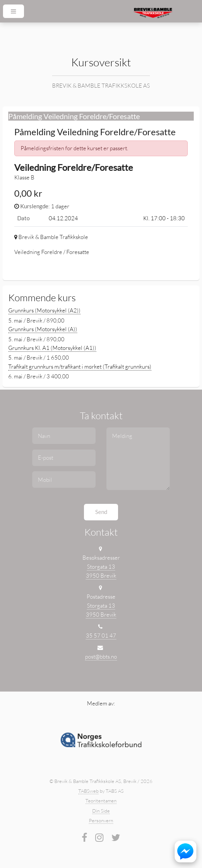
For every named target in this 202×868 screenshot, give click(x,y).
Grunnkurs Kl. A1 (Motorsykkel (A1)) (52, 348)
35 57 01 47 (101, 636)
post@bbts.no (101, 657)
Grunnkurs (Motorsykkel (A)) (43, 329)
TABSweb (88, 791)
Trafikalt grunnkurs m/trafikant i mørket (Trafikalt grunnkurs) (80, 367)
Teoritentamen (101, 801)
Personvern (101, 820)
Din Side (101, 811)
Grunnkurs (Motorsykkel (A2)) (44, 310)
